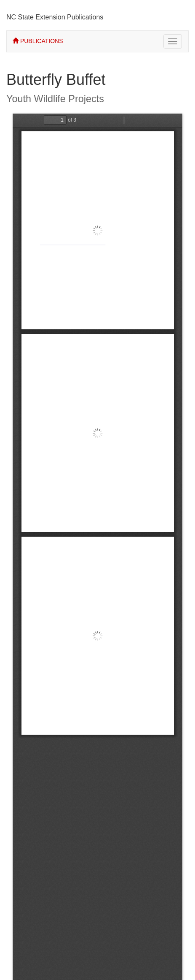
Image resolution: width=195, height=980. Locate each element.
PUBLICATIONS (38, 41)
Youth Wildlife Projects (55, 99)
